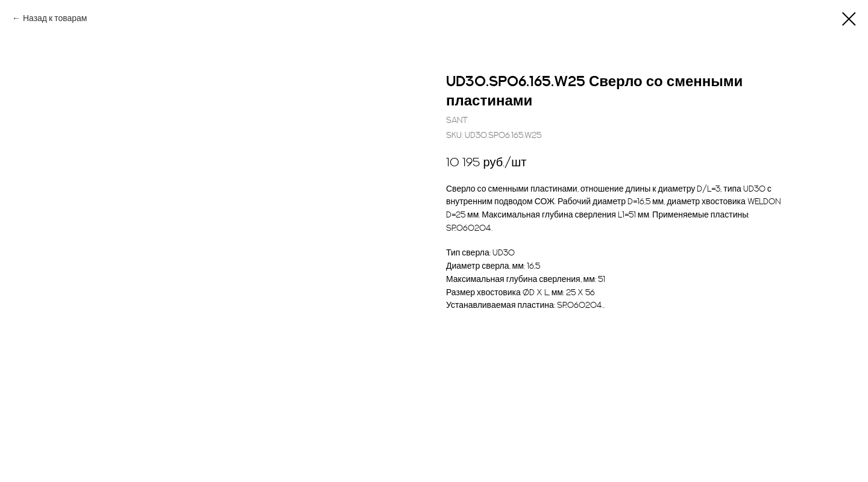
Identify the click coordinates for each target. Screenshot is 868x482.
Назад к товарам (55, 18)
